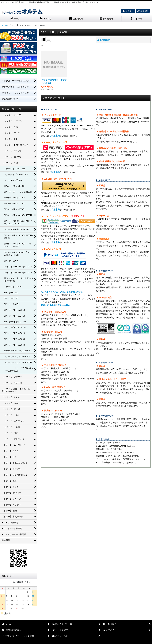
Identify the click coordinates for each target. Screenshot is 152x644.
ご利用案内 (54, 136)
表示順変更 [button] (103, 40)
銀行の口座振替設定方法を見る (56, 305)
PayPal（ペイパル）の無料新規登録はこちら (62, 292)
